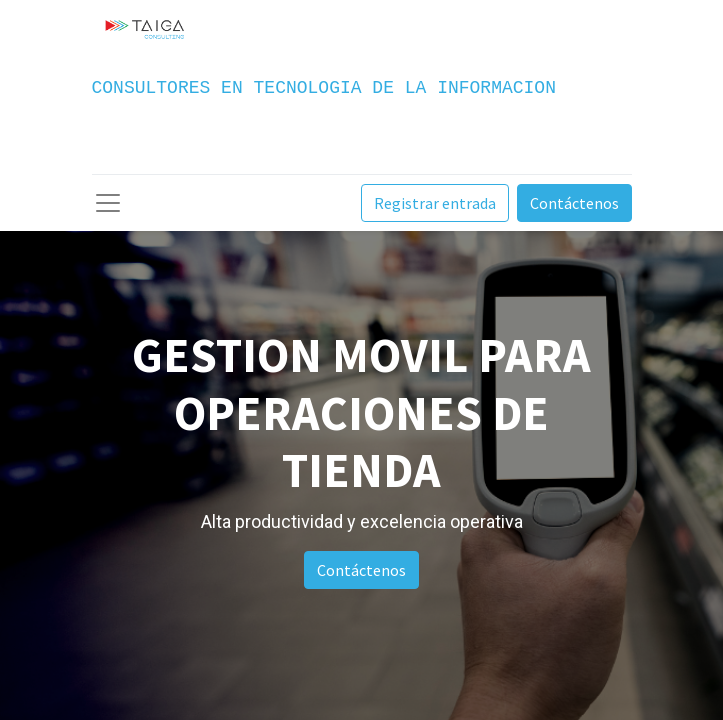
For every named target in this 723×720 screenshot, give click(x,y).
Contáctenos (574, 203)
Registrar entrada (435, 203)
